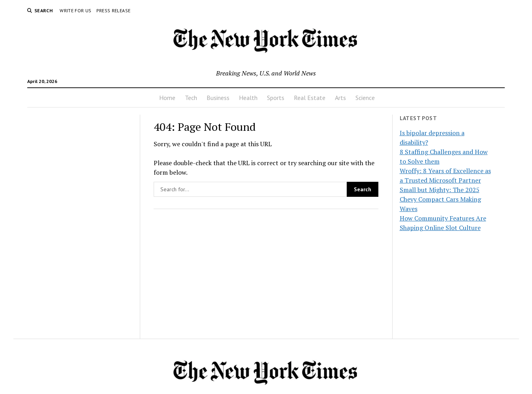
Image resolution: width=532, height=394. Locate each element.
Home (167, 98)
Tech (191, 98)
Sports (276, 98)
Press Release (114, 10)
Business (218, 98)
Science (365, 98)
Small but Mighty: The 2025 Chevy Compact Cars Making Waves (440, 199)
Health (248, 98)
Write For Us (75, 10)
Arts (340, 98)
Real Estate (310, 98)
